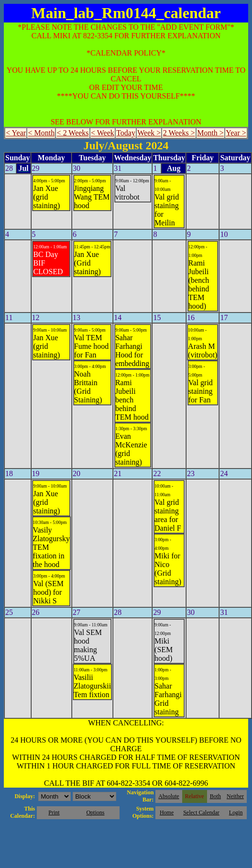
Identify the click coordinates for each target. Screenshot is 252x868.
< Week (103, 133)
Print (54, 812)
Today (126, 133)
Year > (236, 133)
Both (215, 796)
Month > (210, 133)
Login (236, 812)
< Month (41, 133)
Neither (235, 796)
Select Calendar (201, 812)
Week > (149, 133)
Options (95, 812)
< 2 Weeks (73, 133)
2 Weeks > (179, 133)
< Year (16, 133)
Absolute (169, 796)
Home (167, 812)
